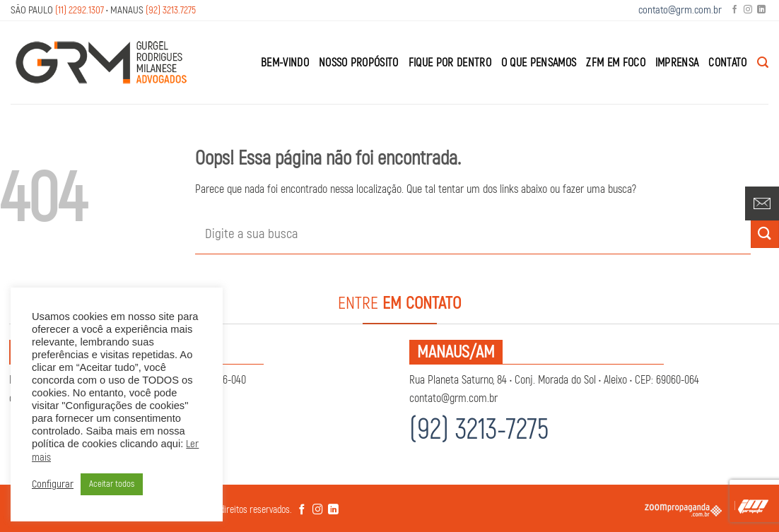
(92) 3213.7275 (171, 10)
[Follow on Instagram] (748, 10)
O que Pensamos (539, 63)
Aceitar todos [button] (112, 484)
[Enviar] (765, 234)
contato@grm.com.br (680, 10)
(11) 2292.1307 (80, 10)
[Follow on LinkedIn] (761, 10)
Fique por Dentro (450, 63)
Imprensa (677, 63)
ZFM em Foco (616, 63)
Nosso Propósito (359, 63)
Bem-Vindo (285, 63)
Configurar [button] (53, 485)
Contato (727, 63)
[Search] (763, 63)
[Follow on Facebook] (734, 10)
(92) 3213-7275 (479, 430)
